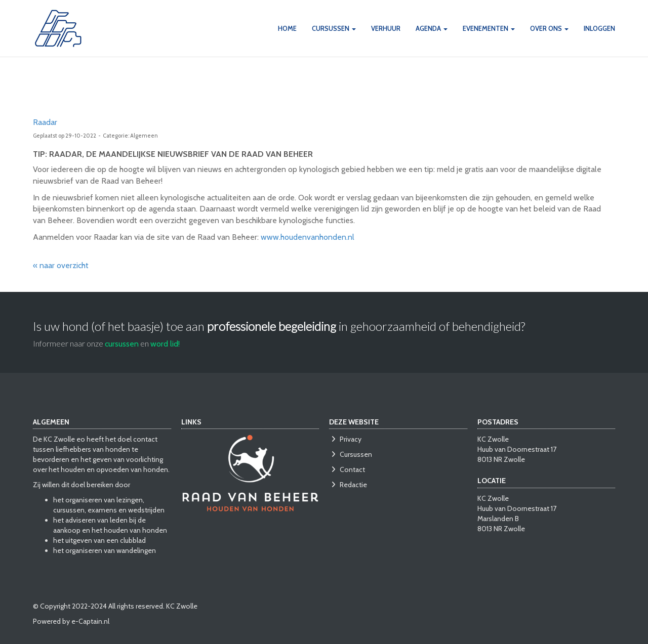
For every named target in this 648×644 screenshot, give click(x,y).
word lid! (165, 344)
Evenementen (489, 28)
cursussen (122, 344)
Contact (347, 469)
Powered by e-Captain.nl (71, 621)
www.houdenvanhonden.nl (308, 237)
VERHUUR (386, 28)
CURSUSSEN (334, 28)
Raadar (45, 122)
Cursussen (351, 454)
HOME (287, 28)
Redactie (348, 485)
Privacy (345, 439)
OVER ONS (549, 28)
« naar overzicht (61, 265)
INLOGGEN (599, 28)
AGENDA (432, 28)
